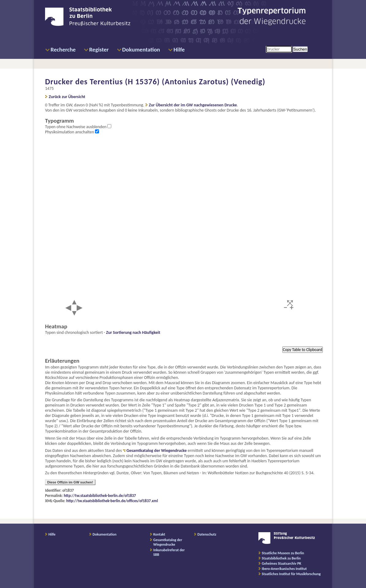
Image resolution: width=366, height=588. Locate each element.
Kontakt (159, 534)
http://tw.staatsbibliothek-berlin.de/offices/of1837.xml (112, 501)
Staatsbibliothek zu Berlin (281, 558)
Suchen (300, 49)
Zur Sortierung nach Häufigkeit (133, 332)
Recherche (63, 50)
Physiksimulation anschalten (70, 132)
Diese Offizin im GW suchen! (70, 482)
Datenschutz (207, 534)
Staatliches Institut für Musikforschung (291, 574)
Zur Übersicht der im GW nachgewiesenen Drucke (193, 105)
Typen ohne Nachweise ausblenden (76, 127)
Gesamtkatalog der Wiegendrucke (157, 451)
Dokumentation (141, 50)
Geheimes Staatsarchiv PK (282, 563)
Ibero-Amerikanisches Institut (284, 569)
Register (99, 50)
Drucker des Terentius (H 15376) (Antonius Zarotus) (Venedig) (155, 82)
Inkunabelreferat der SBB (169, 552)
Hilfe (179, 50)
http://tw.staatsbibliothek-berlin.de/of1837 (100, 496)
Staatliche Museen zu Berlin (283, 553)
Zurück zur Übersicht (67, 97)
